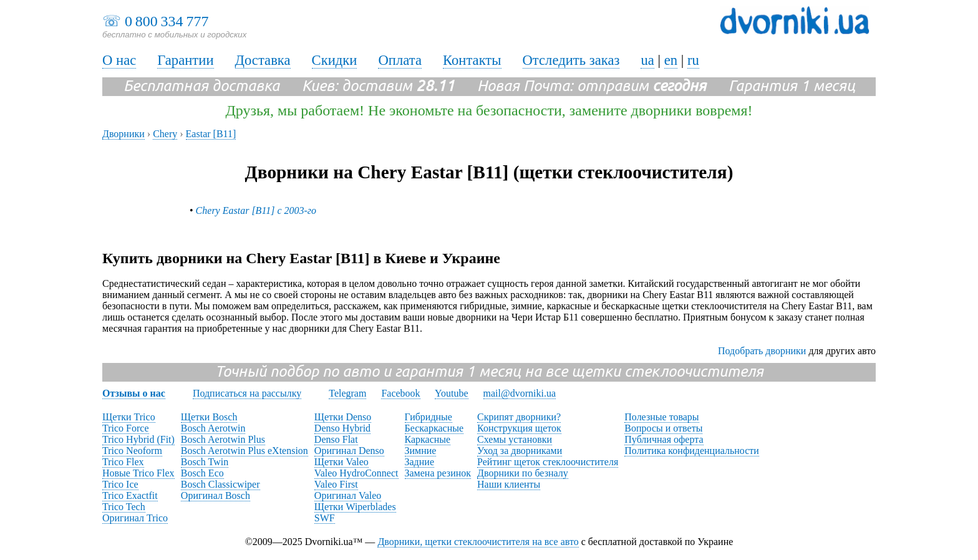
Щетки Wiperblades (355, 507)
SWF (325, 518)
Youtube (452, 393)
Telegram (347, 393)
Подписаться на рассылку (247, 393)
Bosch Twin (205, 462)
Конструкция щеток (519, 428)
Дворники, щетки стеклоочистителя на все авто (478, 542)
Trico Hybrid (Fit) (138, 439)
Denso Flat (336, 439)
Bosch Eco (202, 473)
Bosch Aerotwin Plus (223, 439)
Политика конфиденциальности (692, 451)
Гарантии (185, 60)
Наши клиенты (509, 484)
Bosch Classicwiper (220, 484)
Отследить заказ (571, 60)
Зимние (421, 451)
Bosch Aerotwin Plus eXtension (244, 451)
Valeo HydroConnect (356, 473)
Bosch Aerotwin (213, 428)
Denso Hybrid (342, 428)
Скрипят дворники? (519, 417)
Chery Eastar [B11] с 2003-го (256, 210)
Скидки (335, 60)
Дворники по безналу (523, 473)
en (671, 60)
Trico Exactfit (130, 495)
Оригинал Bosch (215, 495)
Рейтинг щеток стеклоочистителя (548, 462)
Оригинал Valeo (348, 495)
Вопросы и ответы (663, 428)
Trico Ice (120, 484)
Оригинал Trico (135, 518)
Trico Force (126, 428)
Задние (419, 462)
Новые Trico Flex (138, 473)
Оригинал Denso (349, 451)
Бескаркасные (434, 428)
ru (693, 60)
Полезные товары (661, 417)
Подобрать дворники (762, 351)
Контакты (472, 60)
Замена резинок (438, 473)
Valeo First (336, 484)
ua (647, 60)
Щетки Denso (343, 417)
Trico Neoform (132, 451)
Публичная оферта (664, 439)
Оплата (400, 60)
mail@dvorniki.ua (520, 393)
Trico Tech (124, 507)
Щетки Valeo (341, 462)
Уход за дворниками (520, 451)
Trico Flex (123, 462)
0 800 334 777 (167, 21)
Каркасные (428, 439)
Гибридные (428, 417)
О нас (119, 60)
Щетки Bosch (209, 417)
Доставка (263, 60)
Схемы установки (515, 439)
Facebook (400, 393)
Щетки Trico (129, 417)
